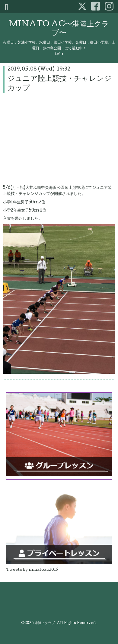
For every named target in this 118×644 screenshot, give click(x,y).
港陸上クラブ (45, 623)
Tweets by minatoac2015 (32, 570)
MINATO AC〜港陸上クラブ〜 (59, 29)
